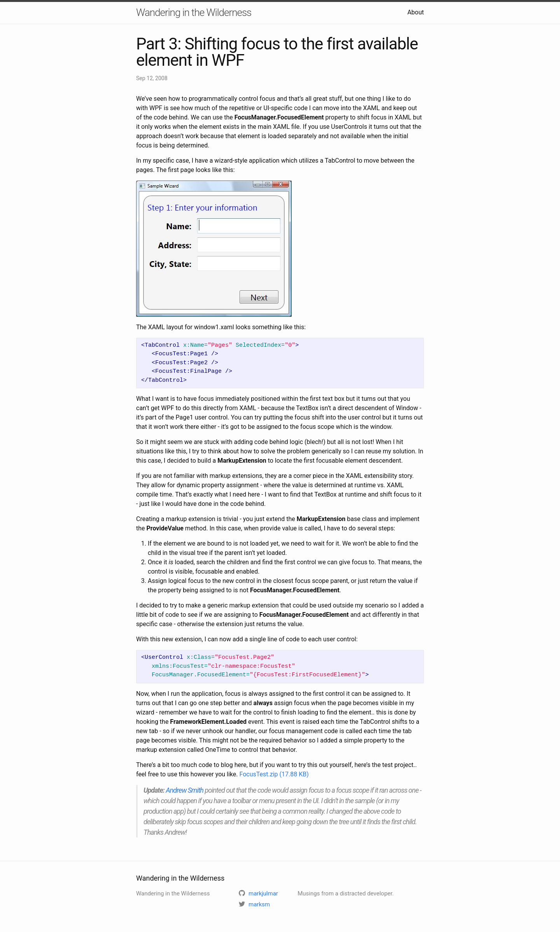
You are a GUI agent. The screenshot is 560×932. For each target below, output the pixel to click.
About (416, 12)
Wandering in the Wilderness (194, 12)
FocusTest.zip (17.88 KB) (274, 774)
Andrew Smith (185, 790)
